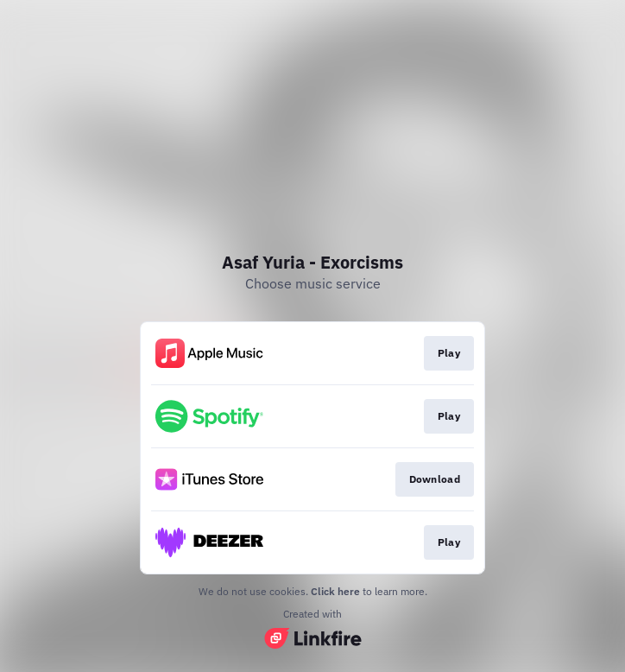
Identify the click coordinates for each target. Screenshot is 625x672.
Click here (335, 591)
